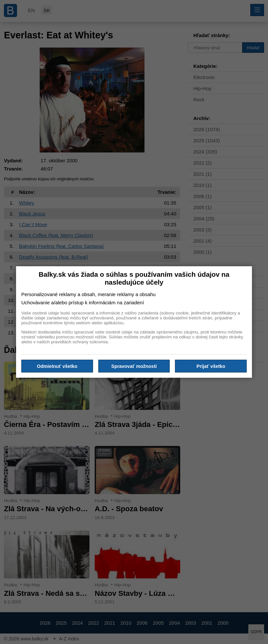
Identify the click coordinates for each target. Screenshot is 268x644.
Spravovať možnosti (134, 366)
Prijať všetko (211, 366)
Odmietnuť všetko (57, 366)
